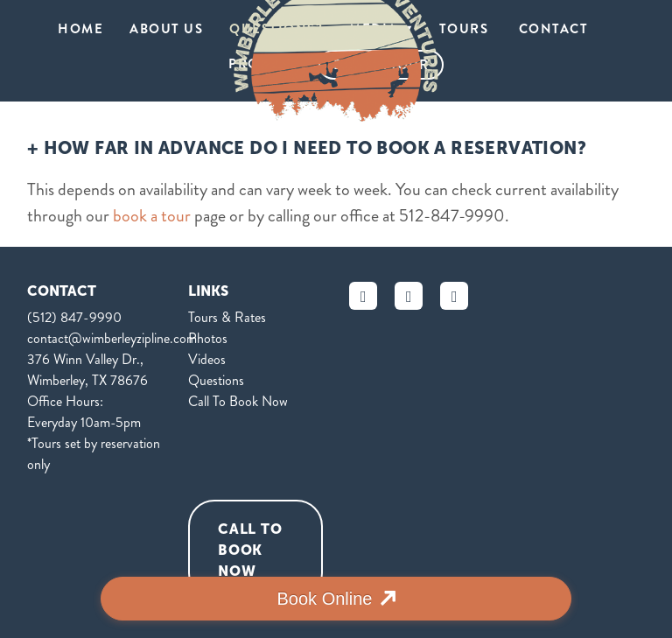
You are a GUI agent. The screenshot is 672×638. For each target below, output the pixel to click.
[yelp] (454, 296)
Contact (554, 29)
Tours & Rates (227, 317)
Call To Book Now (238, 401)
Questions (216, 380)
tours (466, 29)
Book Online (325, 599)
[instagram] (409, 296)
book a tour (152, 216)
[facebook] (363, 296)
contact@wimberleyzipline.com (112, 338)
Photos (208, 338)
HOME (80, 29)
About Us (166, 29)
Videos (207, 359)
